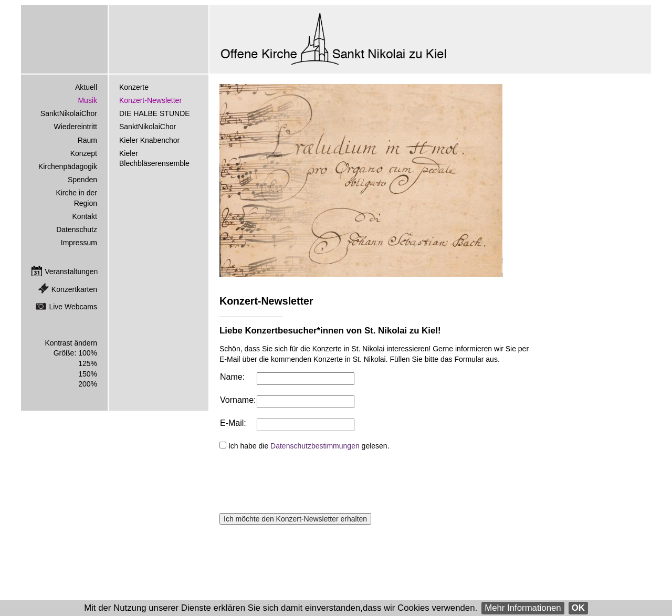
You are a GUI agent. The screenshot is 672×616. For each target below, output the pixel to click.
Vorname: (238, 400)
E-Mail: (233, 423)
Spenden (82, 180)
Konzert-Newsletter (150, 100)
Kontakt (85, 216)
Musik (87, 100)
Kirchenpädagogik (68, 166)
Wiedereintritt (76, 127)
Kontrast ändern (71, 343)
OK (578, 608)
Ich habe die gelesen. (309, 446)
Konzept (84, 153)
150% (88, 374)
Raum (87, 140)
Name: (232, 377)
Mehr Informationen (523, 608)
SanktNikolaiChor (148, 127)
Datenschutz (77, 229)
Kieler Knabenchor (149, 140)
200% (88, 384)
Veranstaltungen (71, 272)
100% (88, 353)
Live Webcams (73, 307)
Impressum (79, 243)
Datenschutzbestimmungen (315, 446)
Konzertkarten (74, 289)
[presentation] (299, 482)
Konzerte (134, 87)
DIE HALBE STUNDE (155, 113)
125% (88, 363)
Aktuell (86, 87)
